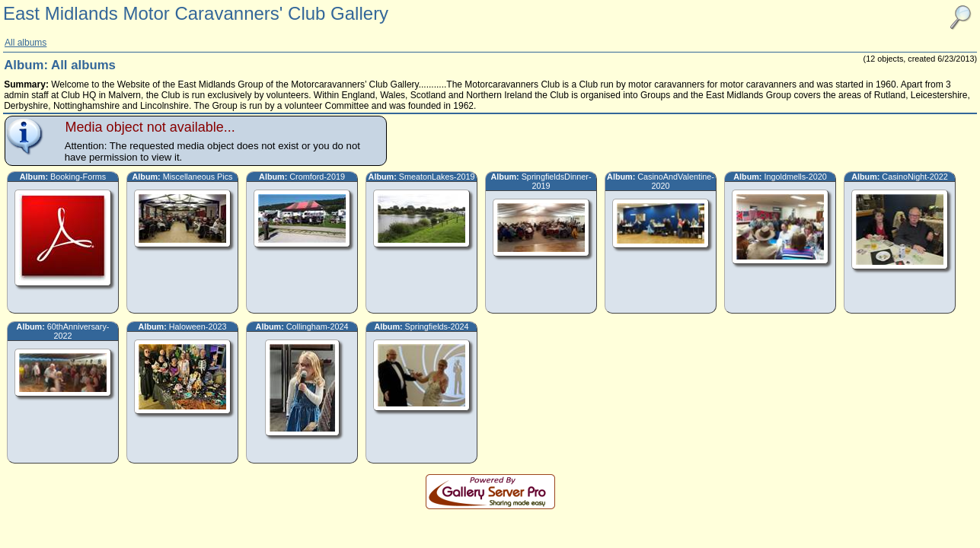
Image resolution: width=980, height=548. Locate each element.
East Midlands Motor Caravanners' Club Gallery (196, 13)
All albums (26, 43)
